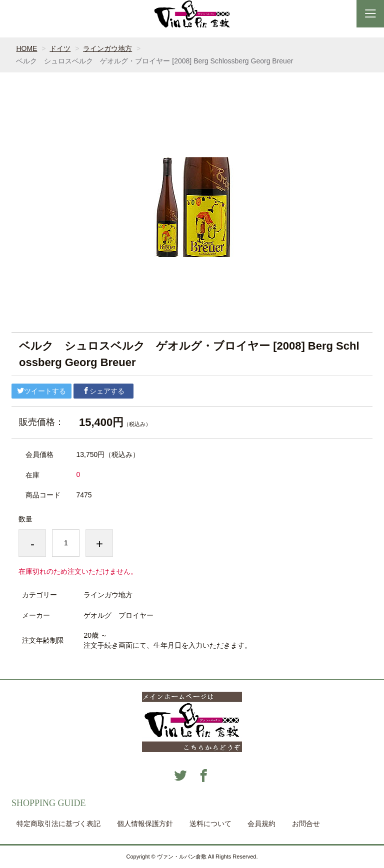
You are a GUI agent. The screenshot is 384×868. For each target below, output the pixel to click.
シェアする (103, 391)
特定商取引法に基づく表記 (58, 824)
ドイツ (60, 48)
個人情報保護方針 (145, 824)
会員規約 (261, 824)
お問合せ (306, 824)
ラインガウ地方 (107, 48)
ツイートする (41, 391)
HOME (26, 48)
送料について (210, 824)
